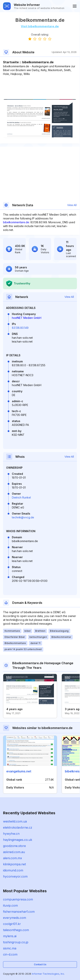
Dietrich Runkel (21, 497)
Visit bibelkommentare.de (40, 26)
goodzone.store (14, 846)
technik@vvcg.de (23, 517)
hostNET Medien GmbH (27, 318)
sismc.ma (10, 948)
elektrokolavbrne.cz (18, 827)
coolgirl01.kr (12, 924)
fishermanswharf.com (19, 912)
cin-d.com (10, 954)
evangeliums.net (19, 771)
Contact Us (40, 964)
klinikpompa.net (14, 864)
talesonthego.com (16, 930)
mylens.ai (10, 936)
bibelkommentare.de (16, 222)
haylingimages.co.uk (18, 840)
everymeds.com (15, 918)
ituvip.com (10, 905)
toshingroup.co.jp (16, 942)
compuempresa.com (18, 899)
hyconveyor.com (15, 876)
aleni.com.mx (13, 858)
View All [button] (72, 205)
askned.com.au (14, 852)
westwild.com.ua (15, 821)
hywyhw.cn (11, 834)
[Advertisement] (40, 88)
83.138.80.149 (20, 328)
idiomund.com (13, 870)
